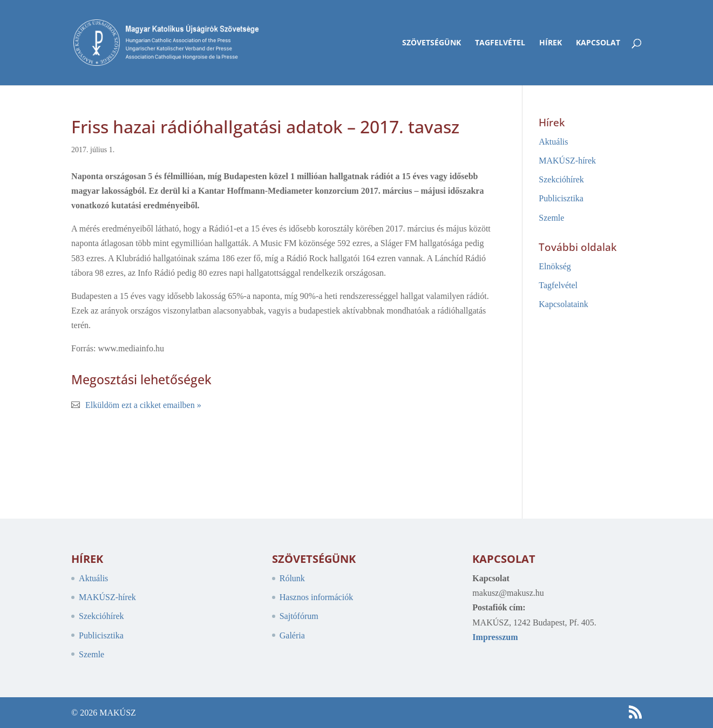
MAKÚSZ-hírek (567, 161)
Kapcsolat (598, 43)
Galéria (292, 635)
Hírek (551, 43)
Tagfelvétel (500, 43)
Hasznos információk (316, 597)
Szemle (551, 218)
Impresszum (495, 637)
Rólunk (292, 578)
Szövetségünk (432, 43)
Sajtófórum (299, 616)
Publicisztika (561, 198)
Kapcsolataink (563, 304)
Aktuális (553, 142)
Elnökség (555, 266)
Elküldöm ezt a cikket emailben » (143, 405)
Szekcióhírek (561, 179)
